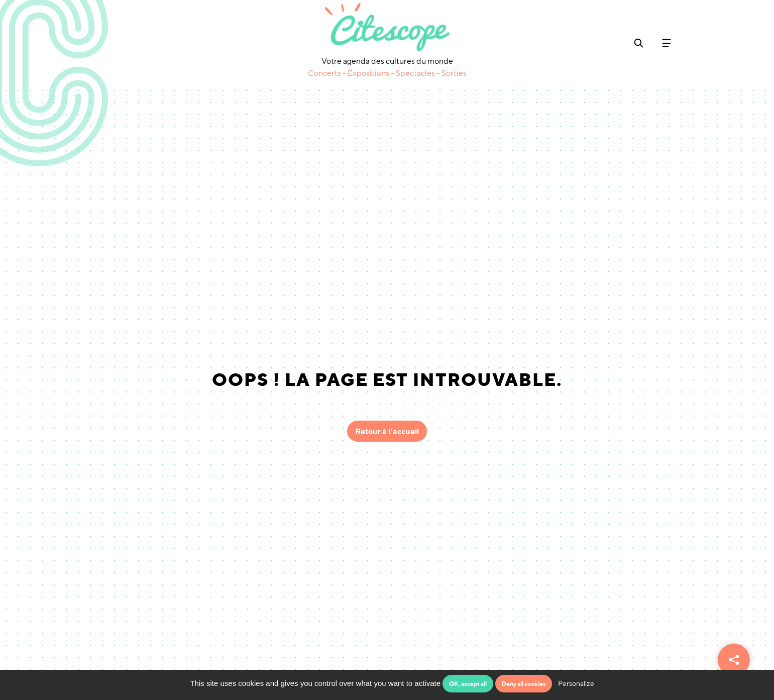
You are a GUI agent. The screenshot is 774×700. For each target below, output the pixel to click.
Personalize (576, 683)
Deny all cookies (524, 684)
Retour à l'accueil (387, 431)
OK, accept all (468, 684)
